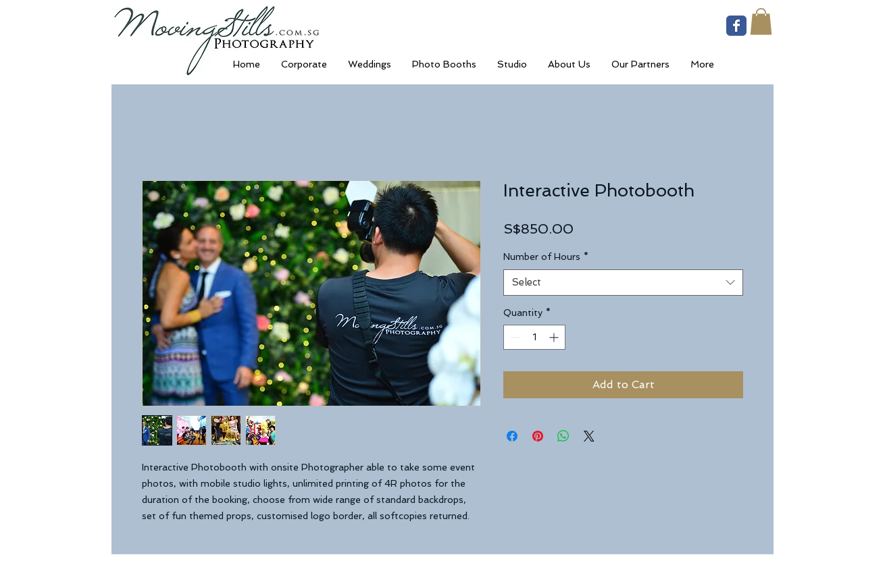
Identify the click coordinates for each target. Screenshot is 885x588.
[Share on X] (589, 436)
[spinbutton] (534, 337)
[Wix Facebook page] (736, 26)
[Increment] (555, 337)
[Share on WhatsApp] (563, 436)
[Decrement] (514, 337)
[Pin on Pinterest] (538, 436)
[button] (761, 21)
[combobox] (623, 283)
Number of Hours (546, 257)
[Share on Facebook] (512, 436)
